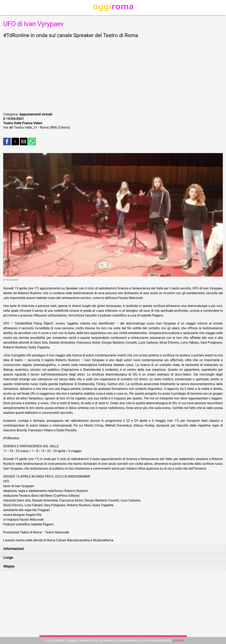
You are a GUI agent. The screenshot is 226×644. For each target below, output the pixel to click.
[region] (113, 75)
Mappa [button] (9, 566)
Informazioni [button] (14, 549)
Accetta (178, 641)
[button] (7, 142)
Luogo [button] (8, 557)
